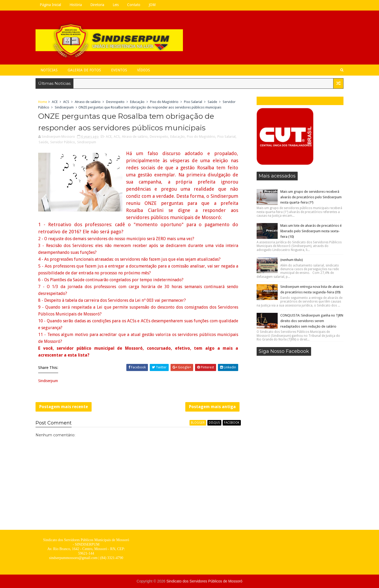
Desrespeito (115, 102)
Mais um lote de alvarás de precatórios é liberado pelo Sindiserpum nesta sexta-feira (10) (311, 231)
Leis (116, 5)
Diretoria (97, 5)
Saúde (212, 102)
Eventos (119, 70)
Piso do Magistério (164, 102)
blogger (198, 423)
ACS (66, 102)
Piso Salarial (193, 102)
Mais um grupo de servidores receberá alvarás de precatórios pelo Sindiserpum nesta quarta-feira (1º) (311, 197)
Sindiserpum (64, 107)
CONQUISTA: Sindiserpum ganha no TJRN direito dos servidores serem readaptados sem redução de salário (312, 321)
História (76, 5)
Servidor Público (63, 142)
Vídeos (144, 70)
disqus (214, 423)
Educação (137, 102)
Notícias (49, 70)
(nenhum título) (292, 260)
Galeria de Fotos (84, 70)
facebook (232, 423)
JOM (152, 5)
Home (43, 102)
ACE (55, 102)
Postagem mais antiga (212, 407)
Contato (134, 5)
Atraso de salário (88, 102)
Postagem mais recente (64, 407)
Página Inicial (50, 5)
